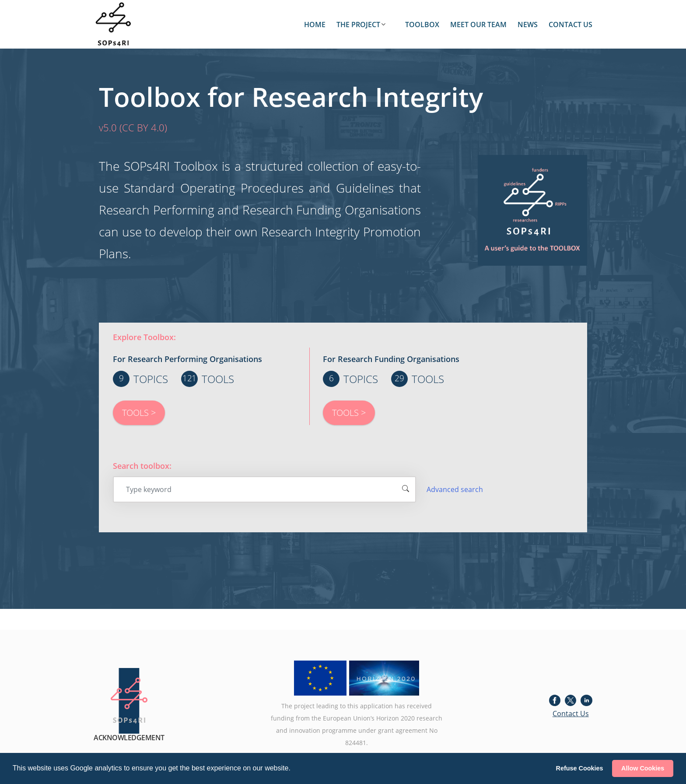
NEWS (528, 25)
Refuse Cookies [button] (580, 768)
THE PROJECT (358, 25)
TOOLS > (139, 413)
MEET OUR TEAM (478, 25)
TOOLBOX (422, 25)
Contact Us (571, 714)
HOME (315, 25)
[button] (294, 769)
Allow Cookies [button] (643, 768)
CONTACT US (570, 25)
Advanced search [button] (455, 489)
